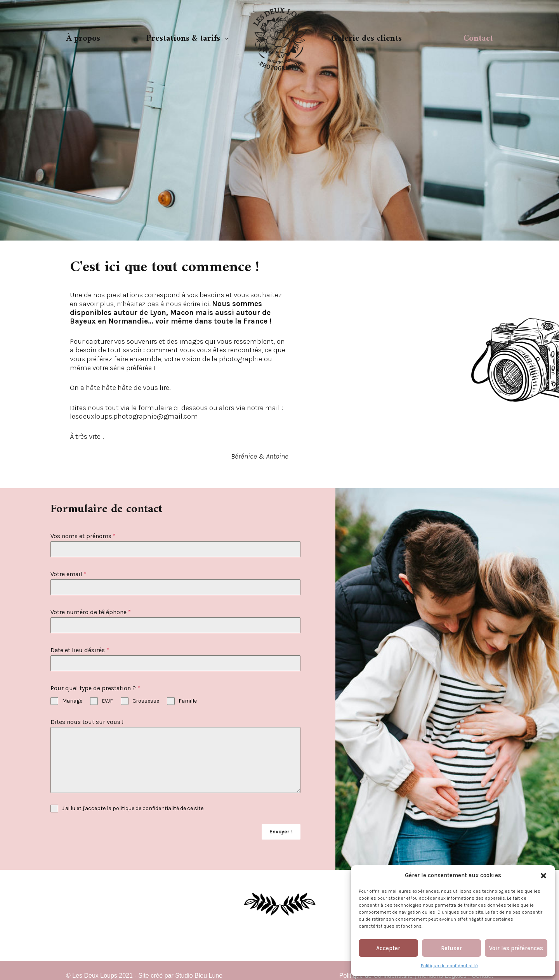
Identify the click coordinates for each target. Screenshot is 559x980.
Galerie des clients (366, 39)
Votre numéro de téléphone (91, 612)
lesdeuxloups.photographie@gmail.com (134, 416)
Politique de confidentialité (449, 966)
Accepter (388, 948)
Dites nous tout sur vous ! (87, 722)
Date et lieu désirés (80, 650)
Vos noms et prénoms (83, 536)
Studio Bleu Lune (199, 973)
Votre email (69, 574)
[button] (543, 876)
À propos (83, 39)
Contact (478, 39)
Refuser (451, 948)
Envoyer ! (281, 832)
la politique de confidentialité (143, 808)
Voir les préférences (516, 948)
